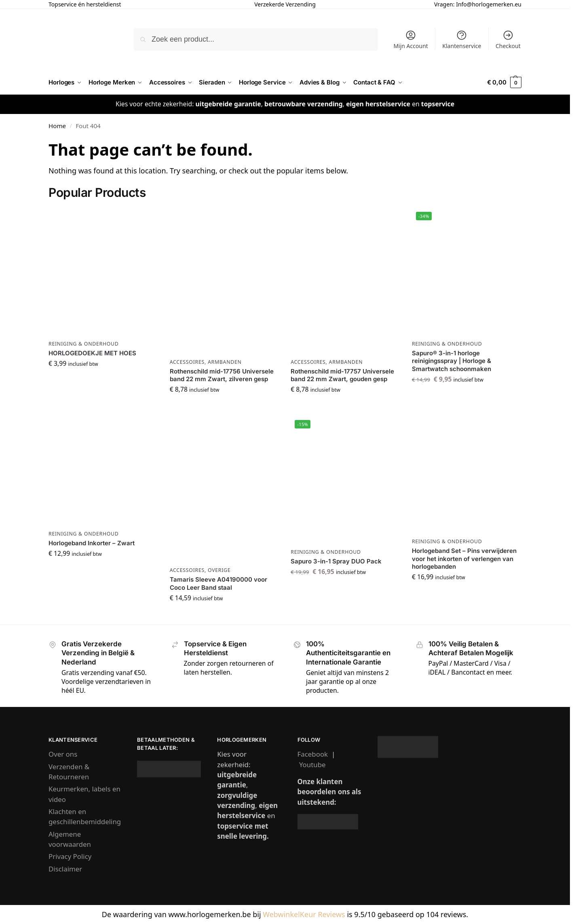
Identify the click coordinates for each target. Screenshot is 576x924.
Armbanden (225, 362)
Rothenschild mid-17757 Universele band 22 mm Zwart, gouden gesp (342, 375)
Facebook (313, 754)
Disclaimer (65, 869)
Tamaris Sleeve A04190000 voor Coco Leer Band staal (218, 583)
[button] (504, 82)
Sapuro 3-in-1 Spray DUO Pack (336, 561)
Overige (219, 570)
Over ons (63, 754)
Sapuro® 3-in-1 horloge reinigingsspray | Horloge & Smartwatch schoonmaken (452, 361)
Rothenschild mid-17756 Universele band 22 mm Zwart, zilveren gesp (222, 375)
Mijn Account (410, 40)
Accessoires (187, 362)
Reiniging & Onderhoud (84, 344)
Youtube (312, 765)
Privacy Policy (70, 856)
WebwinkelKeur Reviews (304, 914)
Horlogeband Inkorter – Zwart (92, 543)
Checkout (508, 40)
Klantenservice (462, 40)
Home (57, 126)
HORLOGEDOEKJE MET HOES (92, 353)
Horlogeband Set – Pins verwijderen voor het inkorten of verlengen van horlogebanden (464, 559)
